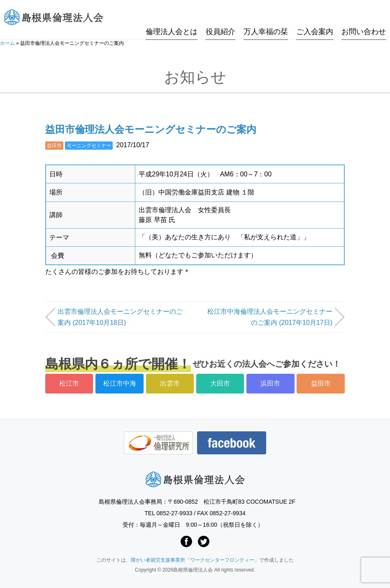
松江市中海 (120, 383)
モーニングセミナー (89, 146)
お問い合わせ (364, 18)
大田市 (220, 383)
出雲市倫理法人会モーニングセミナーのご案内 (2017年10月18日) (120, 317)
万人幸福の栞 (266, 18)
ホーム (7, 43)
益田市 (54, 146)
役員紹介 (221, 18)
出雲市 (170, 383)
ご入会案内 (315, 18)
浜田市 (270, 383)
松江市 (69, 383)
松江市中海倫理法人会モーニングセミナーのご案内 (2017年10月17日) (270, 317)
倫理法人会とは (172, 18)
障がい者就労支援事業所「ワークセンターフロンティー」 (195, 560)
